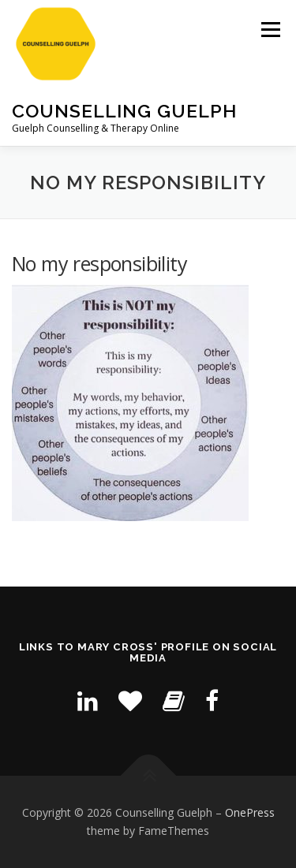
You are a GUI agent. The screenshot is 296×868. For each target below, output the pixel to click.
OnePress (250, 812)
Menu (270, 30)
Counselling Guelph (124, 111)
